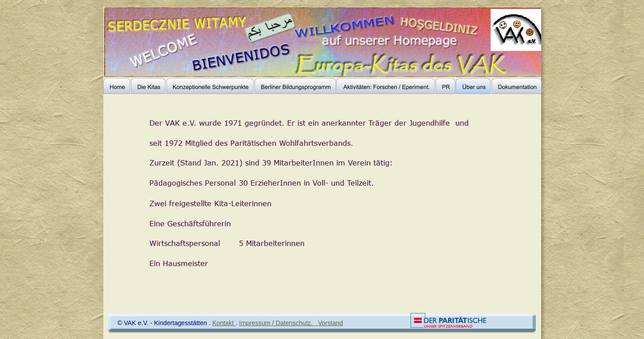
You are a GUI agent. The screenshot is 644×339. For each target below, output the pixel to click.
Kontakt (224, 323)
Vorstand (330, 323)
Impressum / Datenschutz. (279, 323)
